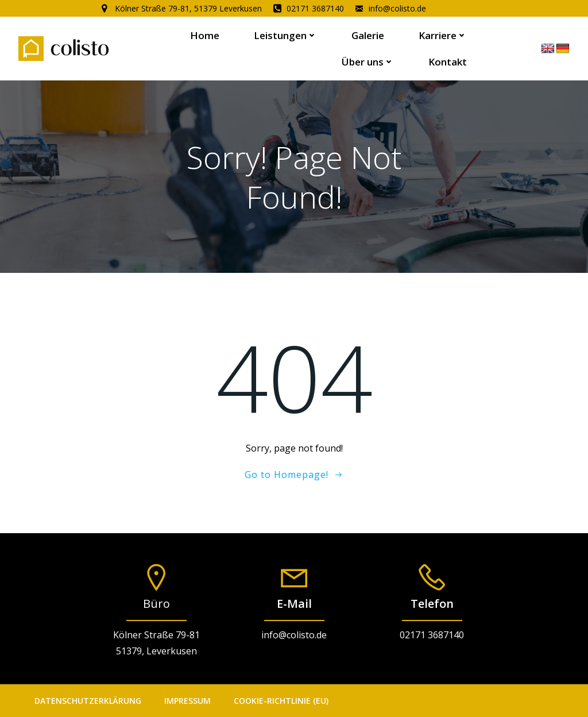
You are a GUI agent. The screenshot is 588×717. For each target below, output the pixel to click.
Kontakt (448, 62)
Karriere (443, 35)
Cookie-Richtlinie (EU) (281, 701)
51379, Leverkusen (156, 651)
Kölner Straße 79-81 (156, 635)
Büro (156, 604)
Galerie (368, 35)
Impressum (187, 701)
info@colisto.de (294, 635)
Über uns (368, 62)
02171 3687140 (432, 635)
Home (205, 35)
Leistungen (285, 35)
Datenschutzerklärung (88, 701)
